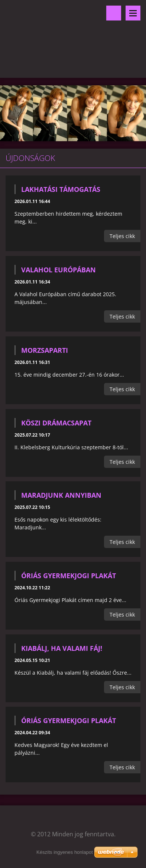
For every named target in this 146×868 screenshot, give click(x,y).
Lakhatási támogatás (61, 189)
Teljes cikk (122, 236)
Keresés (114, 13)
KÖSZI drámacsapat (56, 423)
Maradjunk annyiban (61, 495)
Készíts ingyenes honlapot (65, 852)
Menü (133, 13)
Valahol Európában (59, 270)
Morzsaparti (45, 350)
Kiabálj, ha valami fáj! (62, 648)
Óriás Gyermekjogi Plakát (69, 576)
